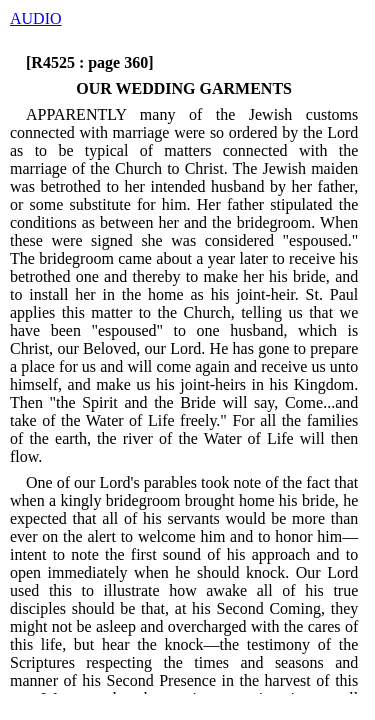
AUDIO (36, 18)
